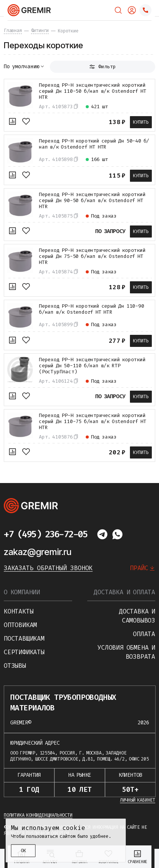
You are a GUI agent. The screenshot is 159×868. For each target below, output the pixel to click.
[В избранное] (26, 121)
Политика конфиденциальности (38, 815)
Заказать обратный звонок (48, 568)
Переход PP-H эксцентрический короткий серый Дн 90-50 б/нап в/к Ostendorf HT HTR (92, 201)
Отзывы (15, 666)
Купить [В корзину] (141, 122)
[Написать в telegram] (102, 534)
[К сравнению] (12, 121)
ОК (23, 851)
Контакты (19, 611)
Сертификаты (24, 652)
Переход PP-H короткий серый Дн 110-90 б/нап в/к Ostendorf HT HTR (92, 309)
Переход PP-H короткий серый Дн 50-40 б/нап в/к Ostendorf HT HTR (94, 144)
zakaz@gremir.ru (38, 552)
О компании (22, 592)
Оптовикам (20, 625)
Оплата (144, 634)
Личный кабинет (138, 800)
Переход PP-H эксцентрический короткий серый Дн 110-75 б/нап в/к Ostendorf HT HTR (93, 422)
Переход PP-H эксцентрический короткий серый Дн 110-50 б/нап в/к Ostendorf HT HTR (93, 91)
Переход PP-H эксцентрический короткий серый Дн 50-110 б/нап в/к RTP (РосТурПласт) (92, 366)
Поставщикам (24, 639)
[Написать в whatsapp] (117, 534)
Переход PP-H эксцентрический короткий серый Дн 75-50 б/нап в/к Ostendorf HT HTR (92, 256)
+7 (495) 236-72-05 (46, 534)
